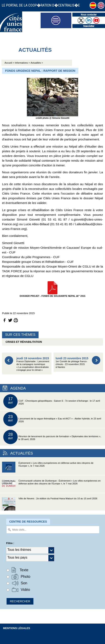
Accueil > (10, 63)
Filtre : (10, 543)
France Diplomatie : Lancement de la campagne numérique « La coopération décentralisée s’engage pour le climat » (33, 364)
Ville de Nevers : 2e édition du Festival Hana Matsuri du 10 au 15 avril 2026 (50, 504)
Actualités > (37, 63)
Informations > (22, 63)
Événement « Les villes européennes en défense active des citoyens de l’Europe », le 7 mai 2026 (48, 468)
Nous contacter (89, 15)
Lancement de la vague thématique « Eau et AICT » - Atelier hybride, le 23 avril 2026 (52, 419)
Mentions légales (17, 628)
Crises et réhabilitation (23, 342)
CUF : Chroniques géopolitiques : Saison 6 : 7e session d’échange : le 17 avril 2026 (52, 401)
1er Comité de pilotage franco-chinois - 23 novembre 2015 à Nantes (72, 362)
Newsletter (89, 26)
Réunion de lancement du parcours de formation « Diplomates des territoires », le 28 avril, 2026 (52, 437)
